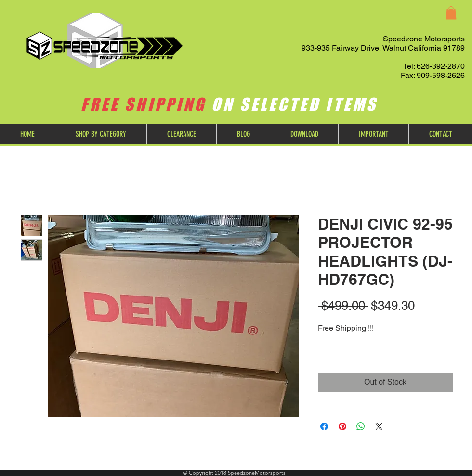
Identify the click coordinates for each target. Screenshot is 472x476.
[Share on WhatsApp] (361, 426)
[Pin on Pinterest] (342, 426)
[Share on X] (379, 426)
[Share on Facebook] (324, 426)
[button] (451, 13)
